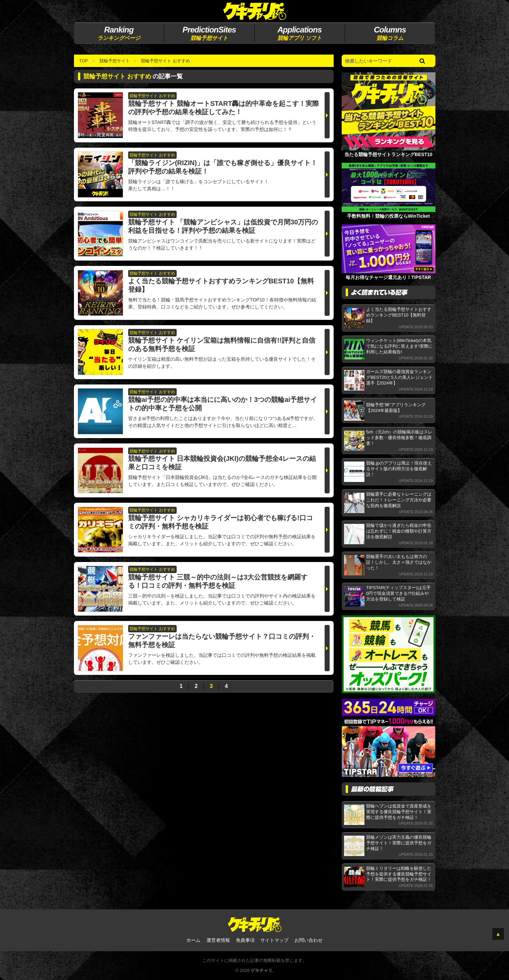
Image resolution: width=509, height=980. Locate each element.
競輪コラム (390, 33)
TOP (84, 61)
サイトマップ (274, 940)
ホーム (193, 940)
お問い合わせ (309, 940)
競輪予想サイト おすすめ (165, 61)
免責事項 (245, 940)
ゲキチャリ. (262, 970)
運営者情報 (218, 940)
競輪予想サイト (209, 33)
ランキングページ (119, 33)
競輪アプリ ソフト (300, 33)
